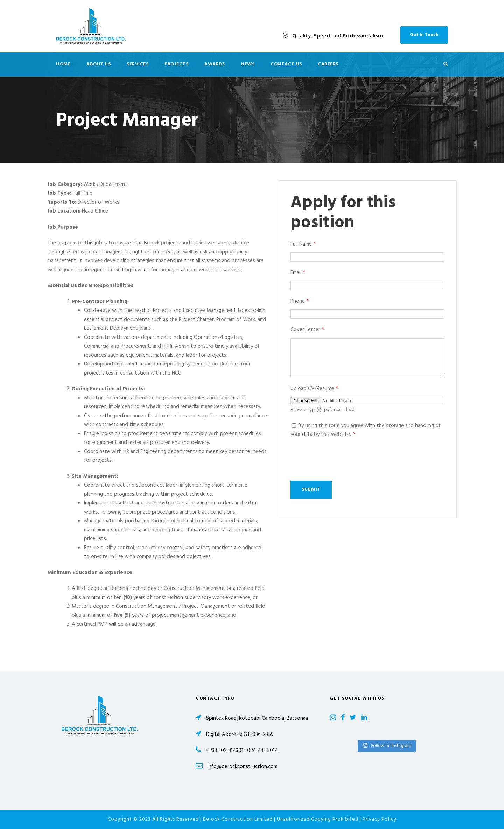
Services (138, 64)
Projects (176, 64)
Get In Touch (424, 35)
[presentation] (344, 460)
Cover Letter (307, 330)
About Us (99, 64)
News (248, 64)
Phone (300, 301)
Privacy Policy (380, 819)
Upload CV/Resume (314, 389)
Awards (215, 64)
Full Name (303, 244)
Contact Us (286, 64)
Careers (328, 64)
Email (298, 273)
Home (63, 64)
